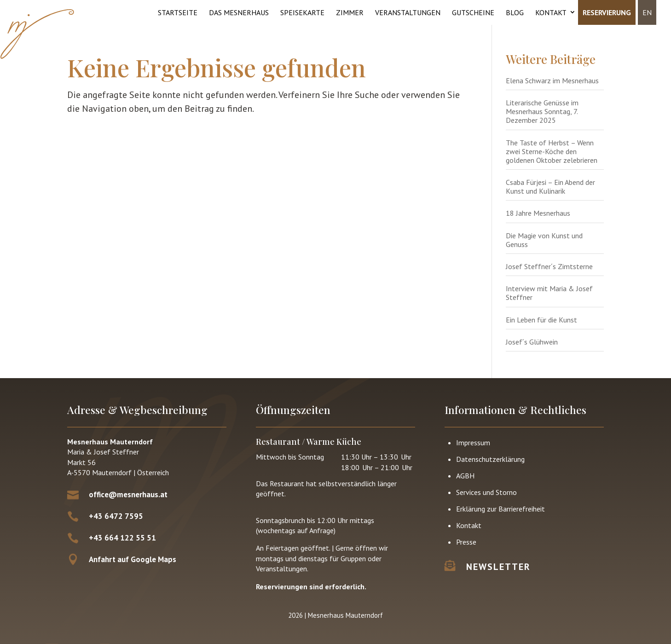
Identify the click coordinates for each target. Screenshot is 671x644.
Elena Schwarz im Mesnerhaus (552, 80)
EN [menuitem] (647, 12)
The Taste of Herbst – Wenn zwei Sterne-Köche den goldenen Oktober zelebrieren (552, 151)
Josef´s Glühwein (532, 342)
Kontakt (469, 525)
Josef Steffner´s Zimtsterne (549, 266)
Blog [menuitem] (515, 12)
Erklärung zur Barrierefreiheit (500, 509)
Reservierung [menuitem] (607, 12)
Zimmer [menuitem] (350, 12)
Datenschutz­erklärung (490, 459)
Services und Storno (486, 492)
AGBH (465, 476)
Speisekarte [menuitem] (302, 12)
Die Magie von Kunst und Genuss (544, 240)
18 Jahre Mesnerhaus (538, 213)
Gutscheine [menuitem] (473, 12)
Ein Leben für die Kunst (541, 320)
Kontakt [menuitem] (551, 12)
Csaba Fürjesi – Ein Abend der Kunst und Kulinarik (550, 187)
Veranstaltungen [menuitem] (408, 12)
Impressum (473, 443)
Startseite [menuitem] (178, 12)
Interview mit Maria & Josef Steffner (549, 293)
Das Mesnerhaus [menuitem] (239, 12)
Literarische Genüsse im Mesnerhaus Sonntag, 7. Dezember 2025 (542, 111)
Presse (466, 542)
